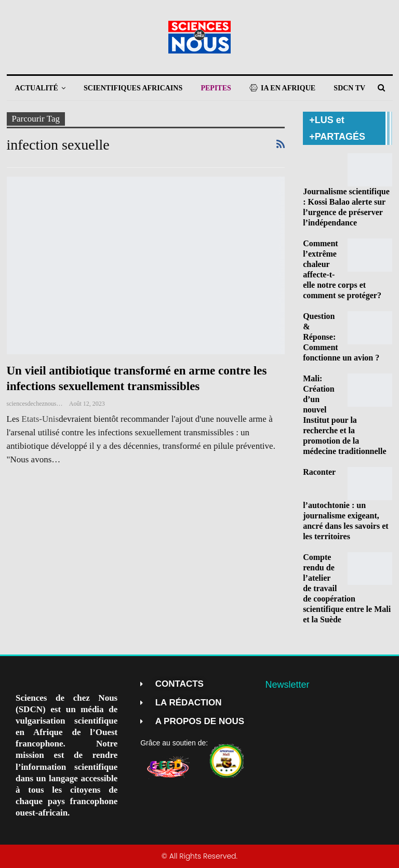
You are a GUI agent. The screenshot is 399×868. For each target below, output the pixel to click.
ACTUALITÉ (37, 88)
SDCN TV (349, 88)
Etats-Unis (40, 419)
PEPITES (216, 88)
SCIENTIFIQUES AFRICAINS (133, 88)
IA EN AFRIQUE (282, 88)
